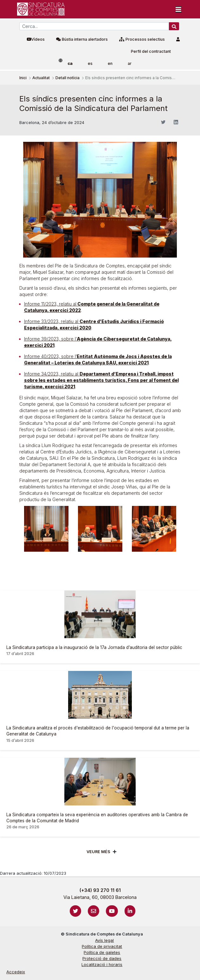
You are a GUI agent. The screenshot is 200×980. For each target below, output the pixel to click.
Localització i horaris (102, 965)
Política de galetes (102, 952)
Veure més (98, 852)
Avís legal (104, 940)
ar (130, 63)
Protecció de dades (102, 959)
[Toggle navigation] (178, 9)
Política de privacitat (102, 946)
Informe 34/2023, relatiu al (101, 380)
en (110, 63)
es (90, 63)
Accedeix (16, 972)
